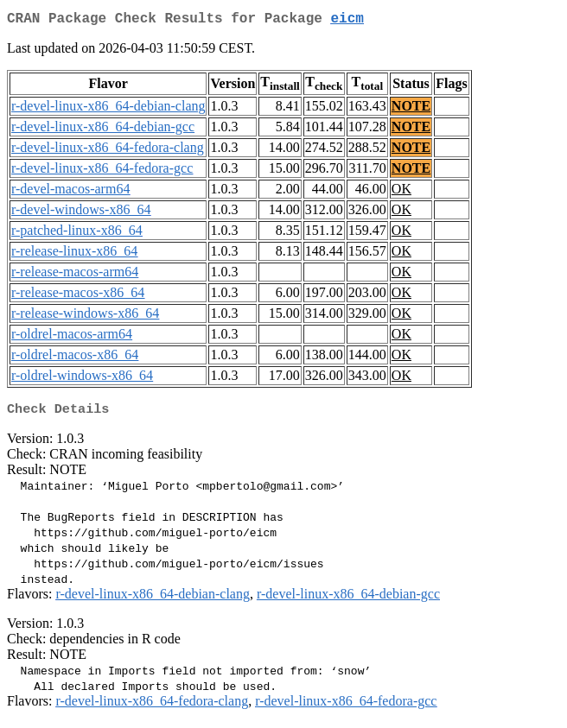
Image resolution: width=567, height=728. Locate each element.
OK (401, 192)
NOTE (411, 109)
